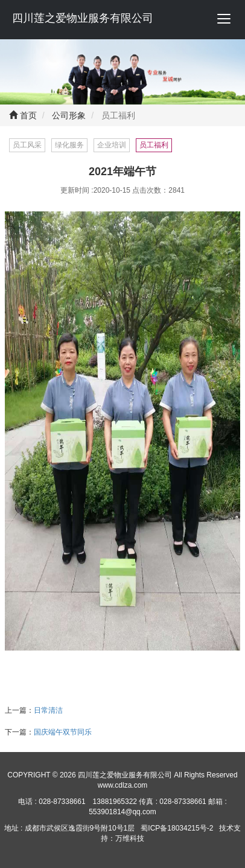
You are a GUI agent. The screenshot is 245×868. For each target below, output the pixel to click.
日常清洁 (48, 710)
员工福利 (154, 145)
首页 (23, 115)
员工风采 (27, 145)
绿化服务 (69, 145)
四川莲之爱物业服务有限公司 (83, 18)
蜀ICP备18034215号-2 (177, 828)
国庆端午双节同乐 (63, 732)
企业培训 (112, 145)
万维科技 (130, 838)
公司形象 (68, 115)
